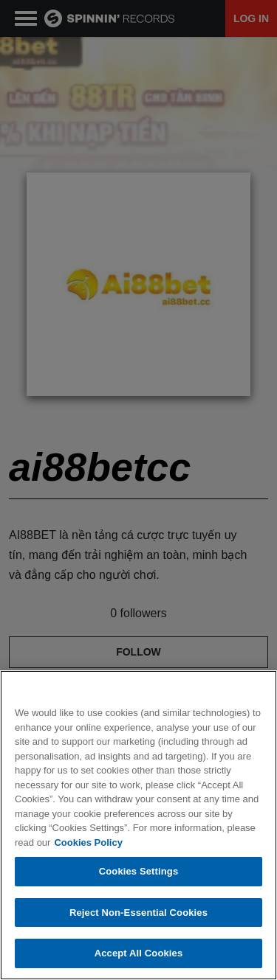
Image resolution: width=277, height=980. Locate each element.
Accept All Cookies (139, 953)
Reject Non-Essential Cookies (138, 913)
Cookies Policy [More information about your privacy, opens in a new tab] (88, 842)
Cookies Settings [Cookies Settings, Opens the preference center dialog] (139, 871)
